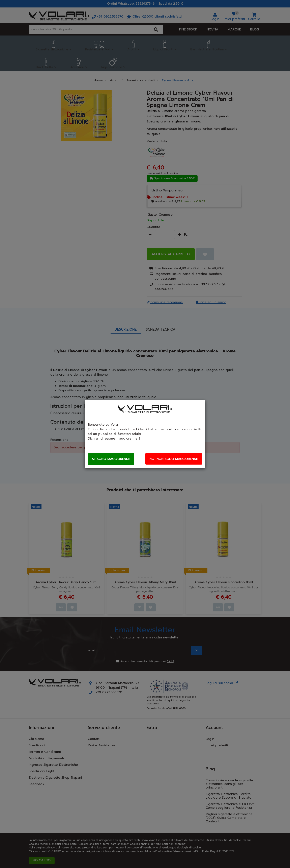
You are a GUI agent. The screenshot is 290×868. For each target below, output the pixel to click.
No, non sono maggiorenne (174, 459)
